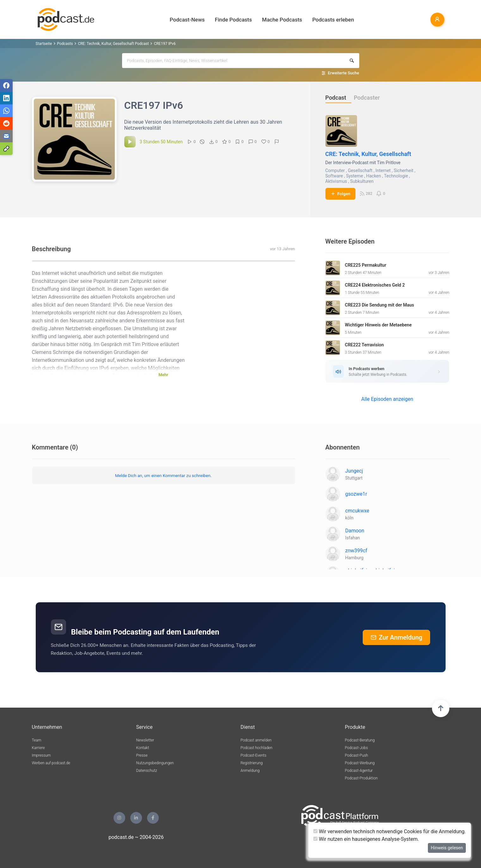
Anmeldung (250, 771)
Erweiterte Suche (344, 73)
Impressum (41, 755)
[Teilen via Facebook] (6, 85)
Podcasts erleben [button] (333, 20)
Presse (142, 755)
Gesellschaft (360, 170)
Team (37, 740)
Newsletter (145, 740)
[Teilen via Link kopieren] (6, 149)
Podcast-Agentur (359, 771)
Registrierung (252, 763)
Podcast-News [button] (187, 20)
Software (334, 176)
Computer (335, 170)
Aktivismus (336, 181)
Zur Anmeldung (397, 637)
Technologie (396, 176)
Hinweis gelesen (447, 848)
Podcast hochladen (257, 748)
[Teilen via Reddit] (6, 123)
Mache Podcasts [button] (282, 20)
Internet (383, 170)
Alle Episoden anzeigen (387, 399)
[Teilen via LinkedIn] (6, 98)
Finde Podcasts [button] (233, 20)
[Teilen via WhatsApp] (6, 111)
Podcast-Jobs (357, 748)
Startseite (44, 44)
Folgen (340, 194)
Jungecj (354, 471)
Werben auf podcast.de (51, 763)
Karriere (38, 748)
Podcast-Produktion (361, 778)
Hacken (374, 176)
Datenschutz (147, 771)
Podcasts (65, 44)
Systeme (355, 176)
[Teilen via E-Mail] (6, 136)
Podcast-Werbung (360, 763)
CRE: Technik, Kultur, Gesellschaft (368, 154)
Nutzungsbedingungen (155, 763)
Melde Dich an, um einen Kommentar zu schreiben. (163, 475)
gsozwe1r (356, 494)
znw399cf (356, 551)
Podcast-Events (254, 755)
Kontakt (143, 748)
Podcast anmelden (256, 740)
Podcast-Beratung (360, 740)
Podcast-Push (357, 755)
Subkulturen (362, 181)
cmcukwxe (357, 511)
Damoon (355, 531)
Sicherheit (404, 170)
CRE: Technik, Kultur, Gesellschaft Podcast (113, 44)
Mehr (163, 375)
